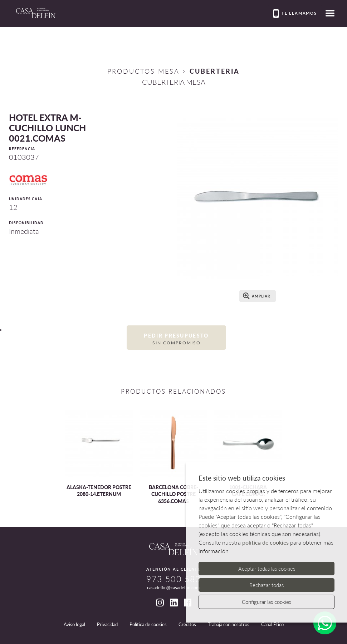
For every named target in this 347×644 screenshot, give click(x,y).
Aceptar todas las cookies (267, 569)
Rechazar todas (267, 585)
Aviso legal (74, 624)
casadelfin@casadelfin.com (173, 588)
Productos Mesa (143, 71)
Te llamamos (295, 14)
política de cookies (265, 542)
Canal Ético (272, 624)
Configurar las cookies (267, 602)
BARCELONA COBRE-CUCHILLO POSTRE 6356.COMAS (173, 494)
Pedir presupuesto (176, 339)
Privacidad (107, 624)
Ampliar (257, 296)
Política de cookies (148, 624)
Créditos (187, 624)
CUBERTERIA (215, 71)
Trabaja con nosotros (229, 624)
